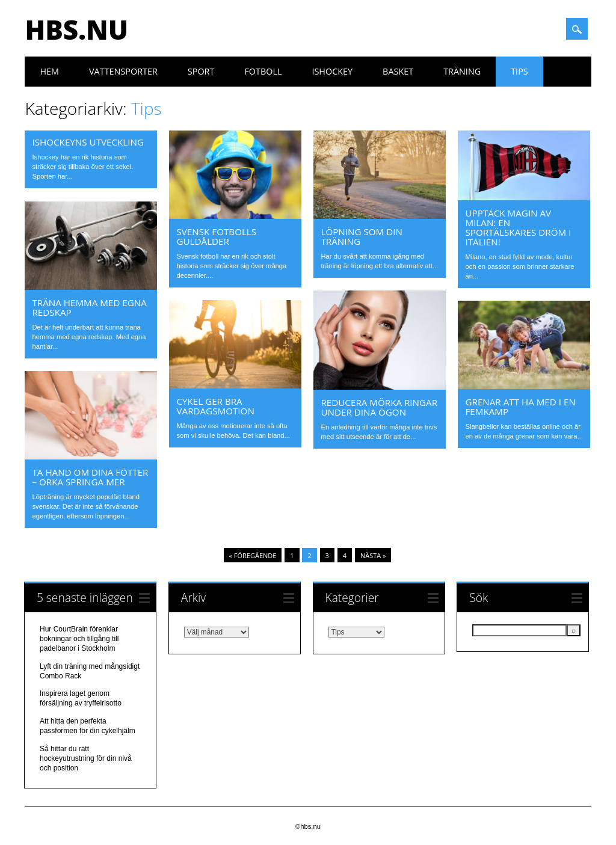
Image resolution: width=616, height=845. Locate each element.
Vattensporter (123, 71)
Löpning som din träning (361, 236)
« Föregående (253, 555)
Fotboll (263, 71)
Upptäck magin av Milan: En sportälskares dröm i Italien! (518, 227)
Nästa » (373, 555)
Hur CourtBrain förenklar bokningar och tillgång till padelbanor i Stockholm (79, 639)
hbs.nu (76, 29)
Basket (398, 71)
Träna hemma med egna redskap (89, 307)
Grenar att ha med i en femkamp (520, 407)
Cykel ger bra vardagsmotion (215, 406)
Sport (201, 71)
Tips (519, 71)
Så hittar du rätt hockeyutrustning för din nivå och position (86, 758)
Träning (462, 71)
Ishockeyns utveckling (88, 142)
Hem (49, 71)
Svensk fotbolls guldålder (216, 236)
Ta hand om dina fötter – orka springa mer (90, 477)
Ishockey (332, 71)
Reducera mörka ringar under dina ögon (379, 407)
